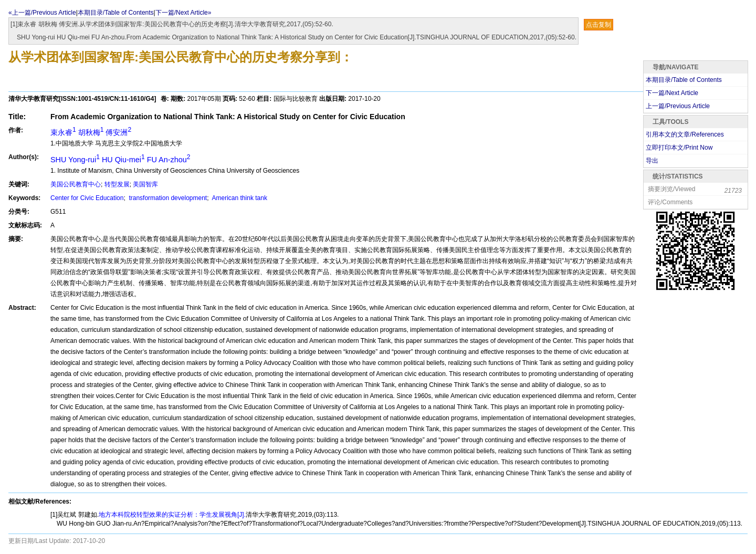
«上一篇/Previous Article (42, 13)
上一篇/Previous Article (678, 106)
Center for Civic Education (87, 198)
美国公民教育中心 (76, 184)
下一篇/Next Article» (183, 13)
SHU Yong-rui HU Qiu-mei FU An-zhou (120, 160)
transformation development (167, 198)
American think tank (239, 198)
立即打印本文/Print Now (679, 148)
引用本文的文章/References (685, 134)
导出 (652, 161)
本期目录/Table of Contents (116, 13)
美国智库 (145, 184)
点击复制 (598, 25)
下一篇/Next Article (672, 93)
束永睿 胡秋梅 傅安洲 (91, 132)
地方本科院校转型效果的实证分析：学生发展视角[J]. (172, 515)
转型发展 (117, 184)
